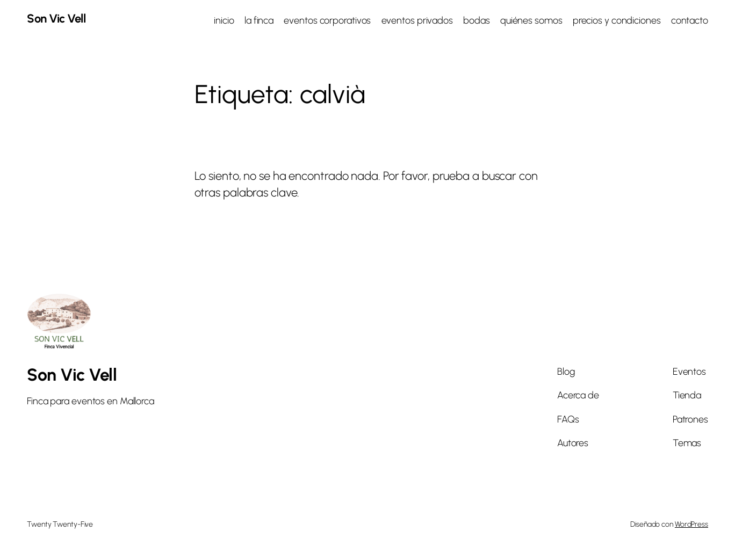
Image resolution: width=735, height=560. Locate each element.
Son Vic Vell (56, 19)
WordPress (691, 524)
